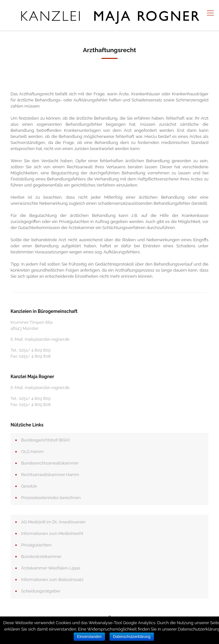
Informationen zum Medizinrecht (52, 533)
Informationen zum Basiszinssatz (52, 580)
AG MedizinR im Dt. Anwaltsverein (53, 522)
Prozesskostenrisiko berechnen (51, 498)
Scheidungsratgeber (41, 591)
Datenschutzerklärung (132, 637)
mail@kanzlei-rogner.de (47, 339)
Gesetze (29, 486)
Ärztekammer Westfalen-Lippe (51, 568)
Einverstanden (89, 637)
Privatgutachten (36, 545)
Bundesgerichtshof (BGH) (45, 440)
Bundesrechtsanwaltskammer (50, 463)
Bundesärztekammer (41, 557)
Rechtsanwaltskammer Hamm (50, 475)
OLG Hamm (32, 452)
